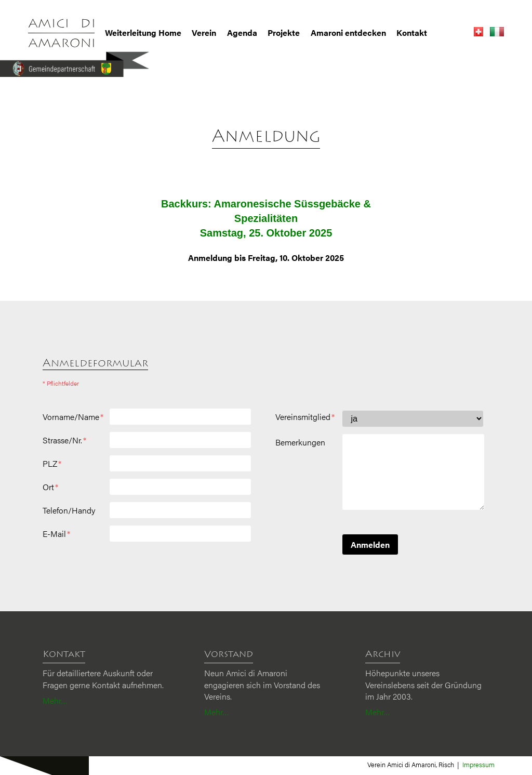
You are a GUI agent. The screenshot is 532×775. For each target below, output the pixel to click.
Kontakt (412, 33)
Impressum (478, 764)
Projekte (284, 33)
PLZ (52, 464)
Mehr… (55, 700)
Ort (50, 487)
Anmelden (370, 544)
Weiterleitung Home (143, 33)
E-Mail (56, 534)
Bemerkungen (300, 442)
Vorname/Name (73, 417)
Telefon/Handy (69, 510)
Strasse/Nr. (64, 440)
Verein (204, 33)
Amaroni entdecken (348, 33)
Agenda (242, 33)
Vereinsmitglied (305, 417)
